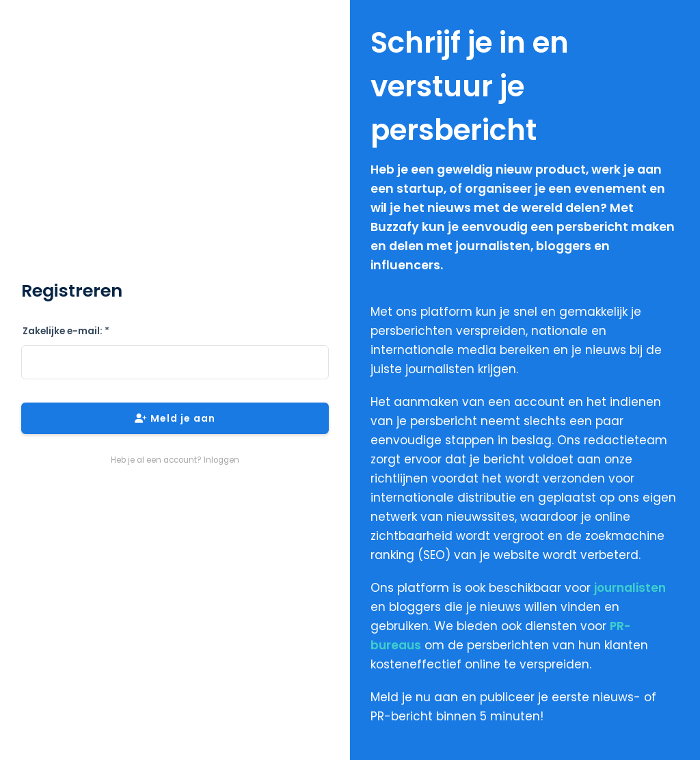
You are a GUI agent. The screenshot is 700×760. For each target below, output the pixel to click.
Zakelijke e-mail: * (66, 331)
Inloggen (221, 460)
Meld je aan (175, 418)
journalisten (630, 588)
